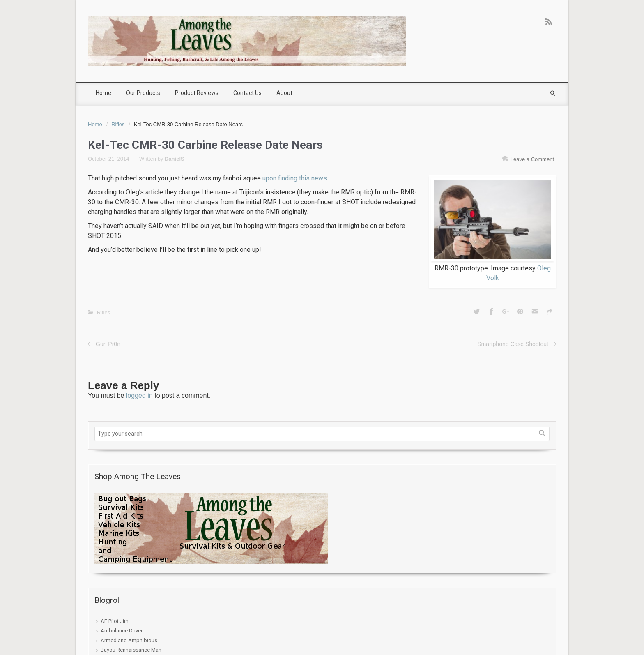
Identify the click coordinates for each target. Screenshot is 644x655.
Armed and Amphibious (129, 640)
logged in (139, 396)
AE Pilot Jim (115, 621)
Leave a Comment (532, 159)
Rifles (118, 124)
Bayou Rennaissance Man (131, 650)
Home (95, 124)
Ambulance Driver (122, 631)
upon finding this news (295, 178)
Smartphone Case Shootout (513, 344)
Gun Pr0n (108, 344)
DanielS (175, 159)
